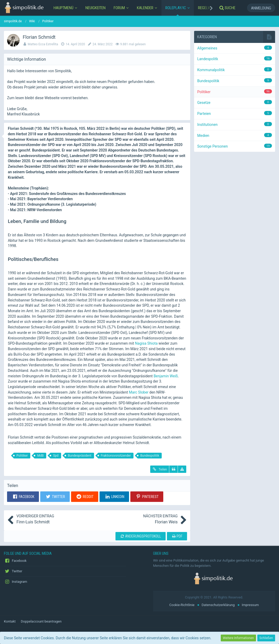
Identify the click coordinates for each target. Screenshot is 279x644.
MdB (40, 456)
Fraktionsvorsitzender (116, 456)
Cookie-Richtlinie (182, 605)
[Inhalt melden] (182, 469)
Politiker (22, 456)
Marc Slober (139, 392)
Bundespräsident (80, 456)
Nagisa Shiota (146, 343)
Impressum (250, 605)
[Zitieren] (173, 469)
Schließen (266, 638)
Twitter (13, 571)
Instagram (16, 582)
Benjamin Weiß (166, 376)
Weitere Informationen (238, 638)
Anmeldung (261, 8)
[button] (23, 497)
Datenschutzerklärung (218, 605)
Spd (56, 456)
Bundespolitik (150, 456)
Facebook (15, 561)
